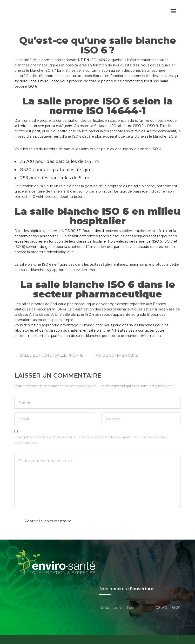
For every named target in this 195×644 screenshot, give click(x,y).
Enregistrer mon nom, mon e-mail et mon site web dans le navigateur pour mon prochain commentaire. (91, 440)
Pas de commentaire (116, 355)
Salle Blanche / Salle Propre (52, 355)
